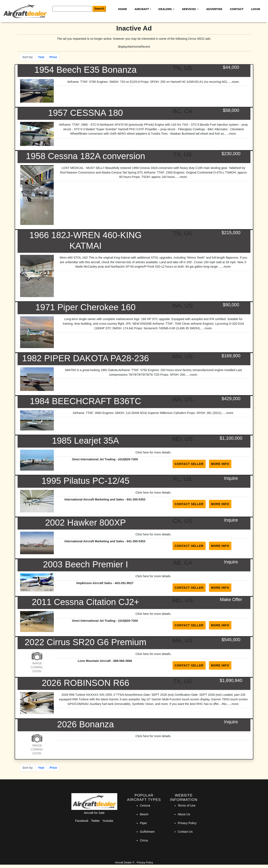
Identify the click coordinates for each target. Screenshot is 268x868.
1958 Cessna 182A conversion (85, 156)
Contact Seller (189, 464)
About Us (184, 814)
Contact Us (185, 832)
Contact (237, 9)
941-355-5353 (136, 499)
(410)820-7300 (128, 459)
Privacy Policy (187, 823)
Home (122, 9)
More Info (220, 464)
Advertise (214, 9)
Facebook (82, 821)
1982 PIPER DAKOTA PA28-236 (86, 358)
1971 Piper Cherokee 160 (86, 307)
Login (256, 9)
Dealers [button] (166, 9)
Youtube (108, 821)
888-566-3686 (123, 661)
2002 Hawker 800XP (86, 523)
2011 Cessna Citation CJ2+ (85, 602)
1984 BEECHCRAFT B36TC (86, 401)
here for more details (157, 452)
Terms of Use (187, 805)
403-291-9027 (124, 583)
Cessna (145, 805)
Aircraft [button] (142, 9)
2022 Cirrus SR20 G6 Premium (86, 642)
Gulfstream (147, 832)
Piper (143, 823)
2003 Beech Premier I (85, 564)
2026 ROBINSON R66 (85, 683)
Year (41, 57)
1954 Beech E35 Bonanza (85, 70)
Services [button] (189, 9)
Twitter (95, 821)
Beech (144, 814)
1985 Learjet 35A (85, 441)
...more (234, 82)
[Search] (72, 9)
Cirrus (144, 840)
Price (53, 57)
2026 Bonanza (86, 724)
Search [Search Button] (99, 9)
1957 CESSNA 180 (86, 113)
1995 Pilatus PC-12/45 (85, 481)
